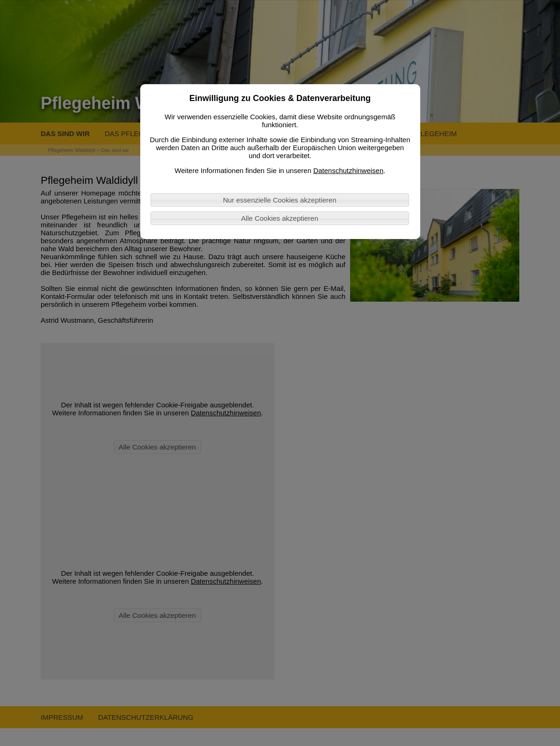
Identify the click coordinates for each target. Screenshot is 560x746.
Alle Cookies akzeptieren (280, 218)
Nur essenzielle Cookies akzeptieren (280, 200)
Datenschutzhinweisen (348, 170)
